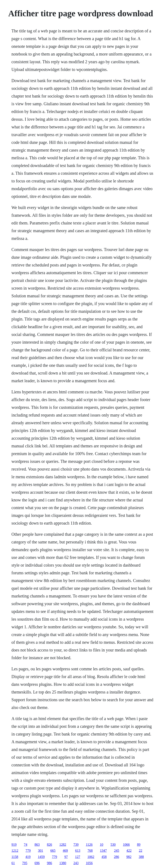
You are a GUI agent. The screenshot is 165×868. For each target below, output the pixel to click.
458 (104, 857)
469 (65, 851)
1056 (89, 863)
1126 (89, 845)
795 (25, 863)
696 (37, 863)
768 (90, 851)
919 (14, 845)
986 (50, 863)
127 (78, 857)
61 (13, 863)
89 (139, 845)
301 (41, 851)
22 (141, 851)
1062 (91, 857)
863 (37, 845)
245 (117, 851)
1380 (63, 863)
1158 (15, 857)
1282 (63, 845)
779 (28, 851)
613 (78, 851)
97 (66, 857)
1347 (103, 851)
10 (102, 845)
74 (26, 845)
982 (129, 857)
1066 (126, 845)
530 (113, 845)
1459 (41, 857)
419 (28, 857)
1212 (15, 851)
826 (50, 845)
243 (76, 863)
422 (129, 851)
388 (141, 857)
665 (53, 851)
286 (116, 857)
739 (76, 845)
